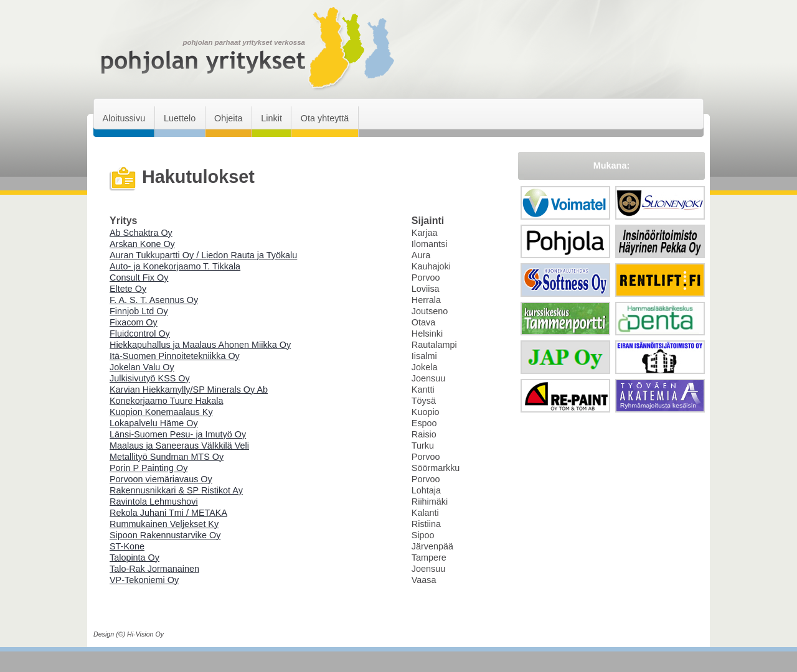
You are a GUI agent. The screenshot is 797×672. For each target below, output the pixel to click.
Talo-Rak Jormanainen (154, 569)
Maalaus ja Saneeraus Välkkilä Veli (179, 446)
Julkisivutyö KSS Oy (150, 378)
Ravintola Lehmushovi (154, 502)
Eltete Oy (128, 289)
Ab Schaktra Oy (141, 233)
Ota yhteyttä (325, 118)
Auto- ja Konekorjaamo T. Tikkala (175, 266)
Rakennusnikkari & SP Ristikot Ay (176, 490)
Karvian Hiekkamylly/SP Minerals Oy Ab (189, 390)
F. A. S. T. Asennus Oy (154, 300)
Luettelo (180, 118)
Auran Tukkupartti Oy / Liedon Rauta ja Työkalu (203, 255)
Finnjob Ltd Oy (139, 311)
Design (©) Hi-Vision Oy (129, 634)
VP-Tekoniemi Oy (144, 580)
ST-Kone (127, 546)
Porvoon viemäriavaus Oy (161, 479)
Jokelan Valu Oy (142, 367)
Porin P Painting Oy (149, 468)
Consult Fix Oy (139, 278)
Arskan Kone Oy (142, 244)
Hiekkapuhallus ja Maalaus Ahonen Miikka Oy (200, 345)
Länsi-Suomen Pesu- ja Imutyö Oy (178, 434)
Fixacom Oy (134, 322)
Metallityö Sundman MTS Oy (167, 457)
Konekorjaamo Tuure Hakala (166, 401)
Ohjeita (229, 118)
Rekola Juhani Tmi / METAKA (168, 513)
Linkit (271, 118)
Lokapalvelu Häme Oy (154, 423)
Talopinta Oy (134, 558)
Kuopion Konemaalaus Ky (161, 412)
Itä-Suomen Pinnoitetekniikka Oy (175, 356)
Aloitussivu (124, 118)
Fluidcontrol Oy (140, 334)
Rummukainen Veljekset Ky (164, 524)
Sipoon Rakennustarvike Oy (165, 535)
